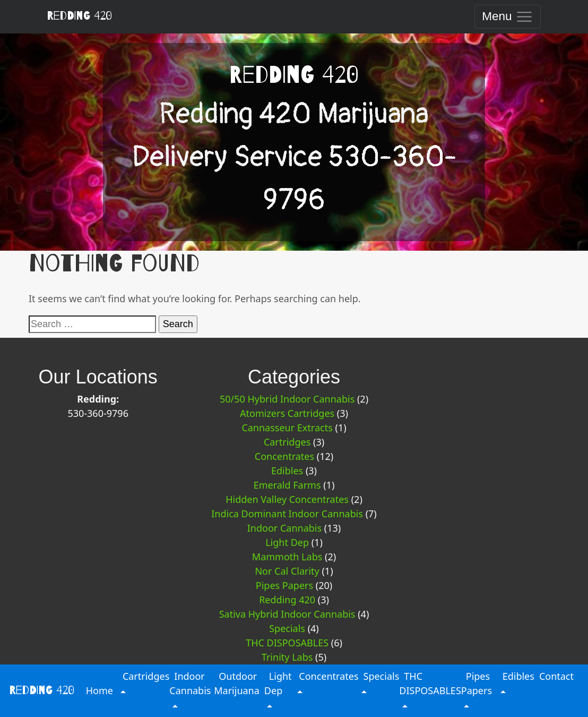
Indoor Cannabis (284, 528)
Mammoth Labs (287, 557)
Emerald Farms (287, 485)
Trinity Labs (287, 657)
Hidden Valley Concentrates (287, 499)
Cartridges (287, 442)
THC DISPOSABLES (287, 643)
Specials (287, 628)
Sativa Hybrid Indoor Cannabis (287, 614)
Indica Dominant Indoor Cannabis (287, 514)
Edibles (287, 471)
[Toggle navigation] (508, 17)
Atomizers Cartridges (287, 413)
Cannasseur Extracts (287, 428)
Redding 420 (79, 16)
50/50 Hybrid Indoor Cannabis (287, 399)
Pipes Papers (284, 585)
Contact (556, 676)
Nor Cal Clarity (287, 571)
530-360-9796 (98, 413)
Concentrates (284, 456)
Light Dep (287, 542)
